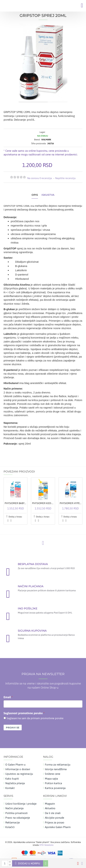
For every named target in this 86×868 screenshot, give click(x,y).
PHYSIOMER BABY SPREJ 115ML (15, 503)
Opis (35, 195)
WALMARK (46, 140)
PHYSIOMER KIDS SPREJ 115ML (43, 503)
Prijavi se (13, 728)
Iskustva (48, 195)
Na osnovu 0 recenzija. (40, 178)
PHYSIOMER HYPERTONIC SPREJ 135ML (71, 503)
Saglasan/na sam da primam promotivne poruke (35, 718)
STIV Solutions (46, 845)
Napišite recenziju (65, 178)
